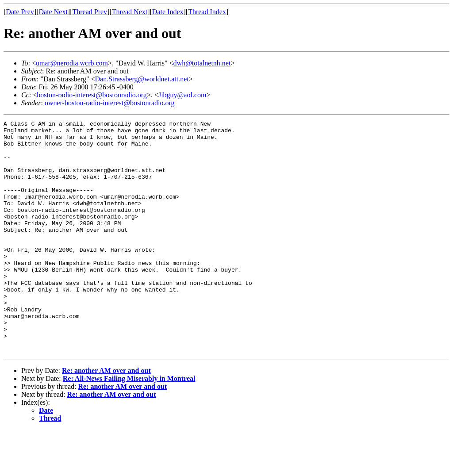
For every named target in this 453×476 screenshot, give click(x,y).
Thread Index (207, 12)
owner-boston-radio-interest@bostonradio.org (110, 103)
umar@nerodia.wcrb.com (72, 63)
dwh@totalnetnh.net (202, 63)
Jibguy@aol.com (182, 95)
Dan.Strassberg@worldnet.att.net (142, 79)
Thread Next (130, 12)
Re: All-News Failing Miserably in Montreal (129, 425)
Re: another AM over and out (106, 417)
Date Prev (20, 12)
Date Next (53, 12)
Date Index (168, 12)
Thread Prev (90, 12)
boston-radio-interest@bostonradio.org (92, 95)
